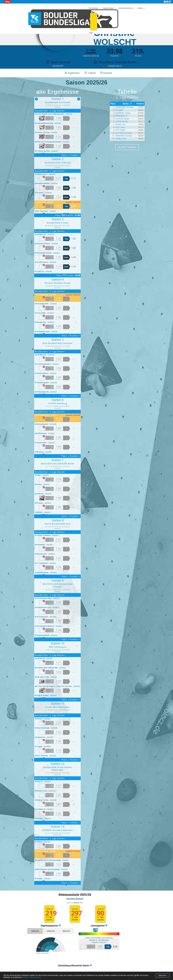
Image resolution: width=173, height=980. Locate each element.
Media (140, 8)
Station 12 (58, 764)
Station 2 (58, 159)
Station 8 (58, 520)
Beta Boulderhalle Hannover (58, 343)
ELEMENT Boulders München (58, 830)
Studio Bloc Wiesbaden (57, 707)
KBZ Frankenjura (58, 647)
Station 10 (58, 643)
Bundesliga (93, 8)
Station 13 (58, 826)
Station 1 (58, 99)
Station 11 (58, 703)
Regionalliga (108, 8)
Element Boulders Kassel (58, 283)
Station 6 (58, 400)
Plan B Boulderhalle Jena (57, 524)
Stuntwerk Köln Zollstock (58, 163)
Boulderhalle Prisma (58, 223)
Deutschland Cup (126, 8)
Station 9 (58, 580)
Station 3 (58, 219)
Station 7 (58, 460)
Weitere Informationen (32, 978)
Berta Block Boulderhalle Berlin (57, 464)
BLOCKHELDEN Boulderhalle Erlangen (57, 585)
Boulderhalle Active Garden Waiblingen (57, 768)
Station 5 (58, 340)
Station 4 (58, 279)
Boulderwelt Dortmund (58, 102)
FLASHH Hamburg (57, 403)
